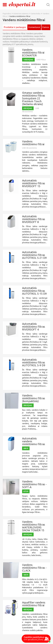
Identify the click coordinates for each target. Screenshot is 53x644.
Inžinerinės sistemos (21, 14)
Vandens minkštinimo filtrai (20, 16)
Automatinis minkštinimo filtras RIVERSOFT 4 (34, 327)
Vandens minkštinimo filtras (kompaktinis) (34, 398)
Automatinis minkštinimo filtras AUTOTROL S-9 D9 (34, 362)
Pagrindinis (7, 14)
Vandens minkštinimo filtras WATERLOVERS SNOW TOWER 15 (34, 526)
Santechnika (36, 14)
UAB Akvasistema (29, 148)
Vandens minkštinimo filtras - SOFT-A (34, 484)
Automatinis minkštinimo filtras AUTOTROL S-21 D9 (34, 255)
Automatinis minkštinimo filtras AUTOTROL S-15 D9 (34, 291)
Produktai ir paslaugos (15, 27)
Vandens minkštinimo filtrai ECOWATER (33, 53)
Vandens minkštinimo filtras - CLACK (34, 568)
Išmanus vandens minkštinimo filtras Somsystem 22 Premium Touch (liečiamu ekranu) (34, 98)
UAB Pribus (41, 60)
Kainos (46, 27)
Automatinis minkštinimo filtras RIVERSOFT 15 (34, 183)
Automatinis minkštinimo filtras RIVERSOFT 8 (34, 219)
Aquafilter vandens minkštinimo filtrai (34, 604)
